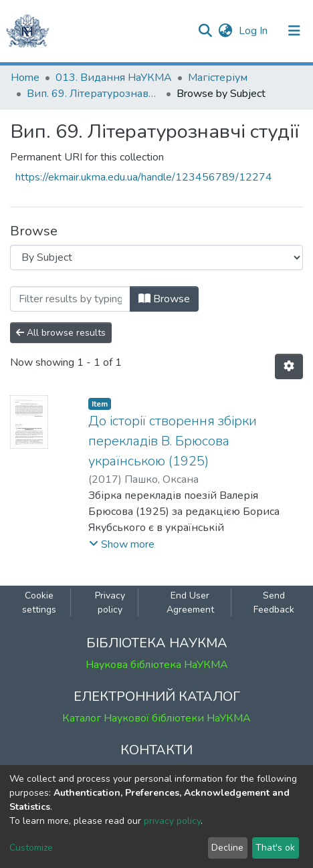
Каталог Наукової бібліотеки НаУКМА (156, 718)
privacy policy (172, 821)
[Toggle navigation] (294, 31)
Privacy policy (110, 603)
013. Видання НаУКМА (114, 78)
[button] (225, 31)
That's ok (275, 848)
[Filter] (70, 299)
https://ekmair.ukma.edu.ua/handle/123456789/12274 (144, 177)
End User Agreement (190, 603)
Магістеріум (218, 78)
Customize (31, 848)
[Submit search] (205, 31)
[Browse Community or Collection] (156, 257)
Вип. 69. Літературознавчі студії (94, 94)
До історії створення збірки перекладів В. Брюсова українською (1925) (173, 441)
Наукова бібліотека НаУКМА (157, 665)
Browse (164, 299)
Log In (254, 31)
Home (25, 78)
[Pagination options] (289, 366)
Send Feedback (274, 603)
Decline (227, 848)
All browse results (61, 333)
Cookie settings (39, 603)
